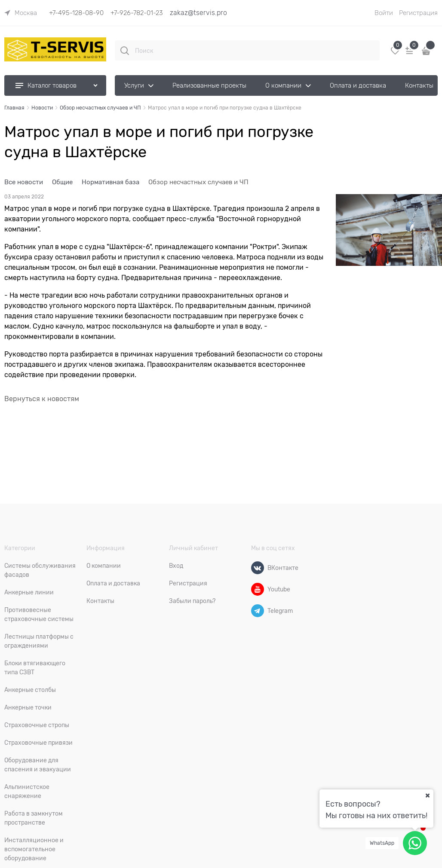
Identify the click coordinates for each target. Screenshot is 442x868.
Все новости (24, 182)
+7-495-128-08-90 (76, 13)
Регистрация (418, 13)
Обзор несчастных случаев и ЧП (198, 182)
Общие (62, 182)
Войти (384, 13)
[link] (21, 13)
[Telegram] (258, 611)
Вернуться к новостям (42, 399)
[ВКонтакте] (258, 568)
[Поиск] (125, 51)
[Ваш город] (427, 795)
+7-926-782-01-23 (137, 13)
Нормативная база (110, 182)
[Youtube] (258, 589)
